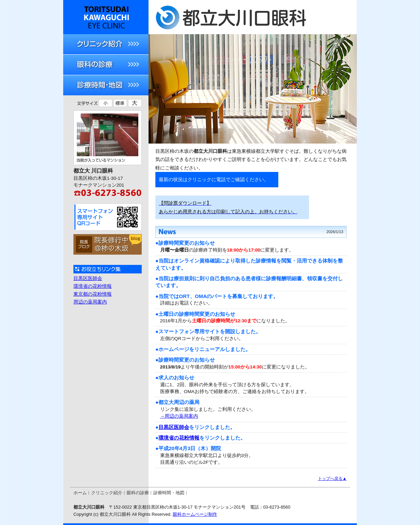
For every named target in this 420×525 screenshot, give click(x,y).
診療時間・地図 (169, 493)
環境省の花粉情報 (179, 438)
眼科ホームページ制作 (195, 514)
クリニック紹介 (107, 493)
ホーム (80, 493)
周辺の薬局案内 (90, 302)
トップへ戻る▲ (332, 479)
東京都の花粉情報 (93, 294)
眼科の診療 (138, 493)
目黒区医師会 (174, 427)
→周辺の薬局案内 (179, 416)
